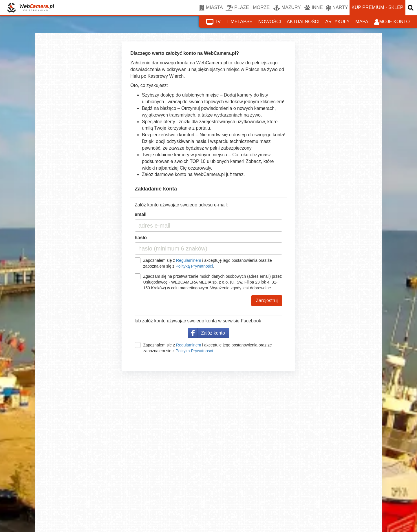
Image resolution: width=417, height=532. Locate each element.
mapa (362, 22)
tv (213, 22)
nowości (270, 22)
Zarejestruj (267, 301)
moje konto (392, 22)
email (141, 214)
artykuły (337, 22)
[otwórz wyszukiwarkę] (411, 8)
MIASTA (211, 8)
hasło (141, 238)
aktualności (303, 22)
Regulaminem (189, 260)
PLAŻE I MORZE (248, 8)
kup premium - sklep (377, 7)
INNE (313, 8)
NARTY (337, 8)
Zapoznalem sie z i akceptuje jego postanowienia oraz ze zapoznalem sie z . (207, 348)
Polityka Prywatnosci (194, 351)
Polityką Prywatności (194, 266)
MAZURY (287, 8)
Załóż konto (213, 333)
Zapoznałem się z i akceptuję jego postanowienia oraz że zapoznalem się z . (207, 263)
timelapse (239, 22)
